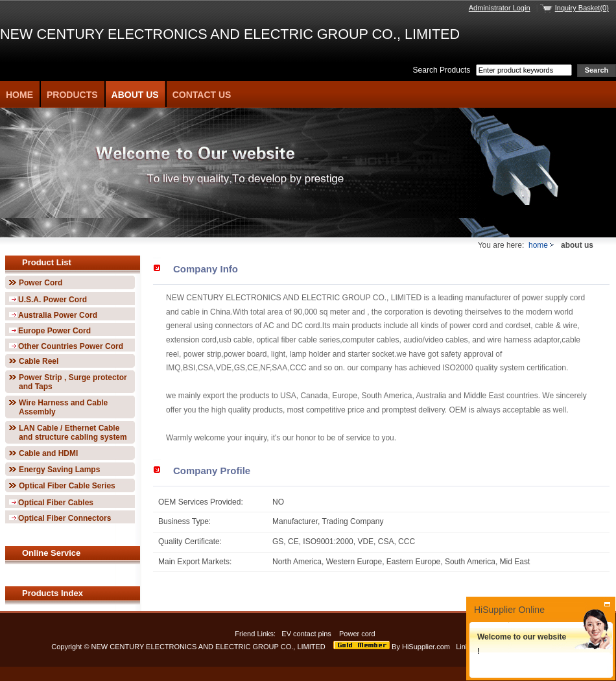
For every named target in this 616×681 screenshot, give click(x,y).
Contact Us (202, 95)
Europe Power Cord (54, 331)
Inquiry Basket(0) (582, 8)
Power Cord (41, 283)
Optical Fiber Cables (56, 503)
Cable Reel (39, 361)
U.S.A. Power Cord (53, 300)
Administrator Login (500, 8)
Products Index (53, 593)
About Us (135, 95)
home (538, 245)
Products (72, 95)
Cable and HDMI (48, 453)
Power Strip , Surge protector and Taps (73, 382)
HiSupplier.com (426, 647)
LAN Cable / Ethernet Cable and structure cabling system (73, 433)
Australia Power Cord (58, 315)
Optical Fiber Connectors (65, 518)
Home (19, 95)
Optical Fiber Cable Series (67, 486)
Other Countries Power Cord (71, 346)
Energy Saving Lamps (59, 470)
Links (464, 647)
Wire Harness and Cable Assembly (63, 407)
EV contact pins (306, 634)
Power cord (358, 634)
